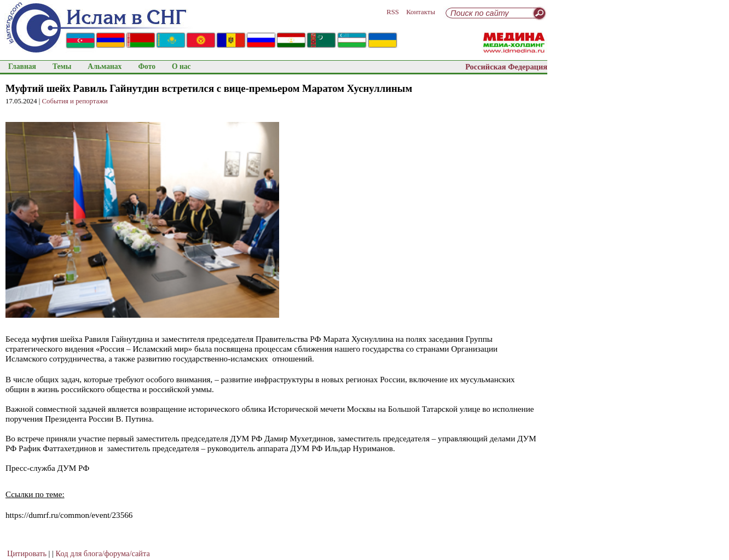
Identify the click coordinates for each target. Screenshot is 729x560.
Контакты (421, 12)
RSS (393, 12)
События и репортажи (75, 101)
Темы (62, 66)
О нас (181, 66)
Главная (22, 66)
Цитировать (27, 553)
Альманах (105, 66)
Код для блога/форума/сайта (103, 553)
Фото (147, 66)
